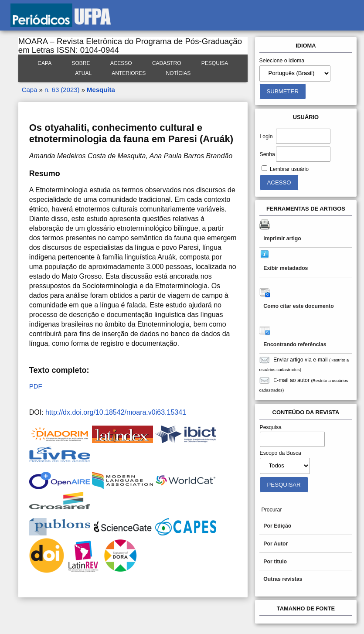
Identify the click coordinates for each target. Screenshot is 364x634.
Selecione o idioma (282, 61)
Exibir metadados (286, 268)
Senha (267, 154)
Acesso (121, 63)
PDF (36, 386)
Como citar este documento (298, 306)
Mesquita (101, 90)
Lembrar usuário (289, 169)
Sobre (81, 63)
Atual (83, 73)
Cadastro (167, 63)
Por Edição (277, 526)
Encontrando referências (295, 344)
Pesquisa (215, 63)
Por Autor (276, 544)
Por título (275, 562)
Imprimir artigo (282, 239)
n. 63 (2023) (62, 90)
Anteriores (129, 73)
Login (266, 136)
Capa (44, 63)
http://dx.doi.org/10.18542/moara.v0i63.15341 (116, 412)
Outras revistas (283, 579)
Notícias (179, 73)
